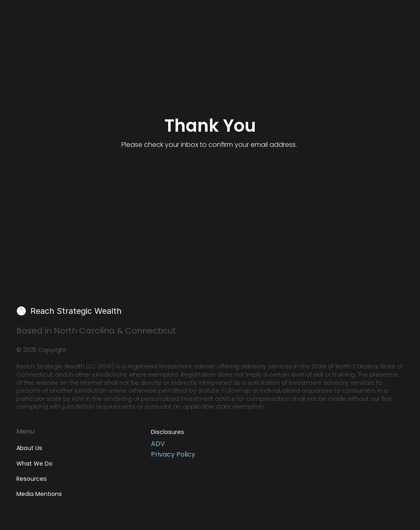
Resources (32, 479)
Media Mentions (39, 494)
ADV (158, 444)
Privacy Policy (173, 455)
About (29, 448)
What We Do (34, 464)
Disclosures (168, 432)
